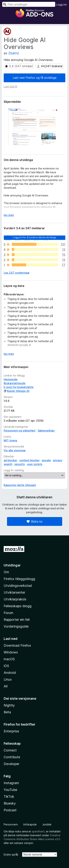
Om (6, 572)
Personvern (11, 824)
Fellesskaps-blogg (18, 606)
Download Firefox (17, 645)
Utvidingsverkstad (18, 586)
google (46, 460)
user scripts (35, 464)
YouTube (10, 790)
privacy (58, 460)
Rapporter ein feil (17, 620)
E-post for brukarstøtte (19, 387)
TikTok (9, 797)
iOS (6, 666)
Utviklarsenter (14, 592)
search (8, 464)
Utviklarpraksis (15, 599)
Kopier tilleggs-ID (17, 391)
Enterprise (11, 731)
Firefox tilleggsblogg (19, 579)
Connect (10, 750)
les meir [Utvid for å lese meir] (9, 215)
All (6, 686)
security (20, 464)
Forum (8, 613)
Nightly (9, 705)
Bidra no (35, 521)
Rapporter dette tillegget (20, 485)
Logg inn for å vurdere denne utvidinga (34, 237)
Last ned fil (10, 86)
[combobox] (29, 4)
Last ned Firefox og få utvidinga (34, 78)
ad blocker (10, 460)
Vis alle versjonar (15, 450)
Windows (11, 652)
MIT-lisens (10, 440)
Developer (11, 764)
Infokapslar (30, 824)
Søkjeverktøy (46, 431)
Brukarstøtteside (15, 383)
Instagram (11, 783)
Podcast (10, 810)
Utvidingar (12, 565)
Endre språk (11, 855)
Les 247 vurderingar (17, 273)
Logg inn (62, 4)
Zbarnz (14, 53)
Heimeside (11, 379)
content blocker (29, 460)
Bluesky (10, 803)
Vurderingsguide (16, 626)
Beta (7, 712)
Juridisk (47, 824)
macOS (9, 659)
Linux (8, 679)
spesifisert (38, 831)
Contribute (12, 757)
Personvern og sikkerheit (20, 431)
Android (10, 673)
